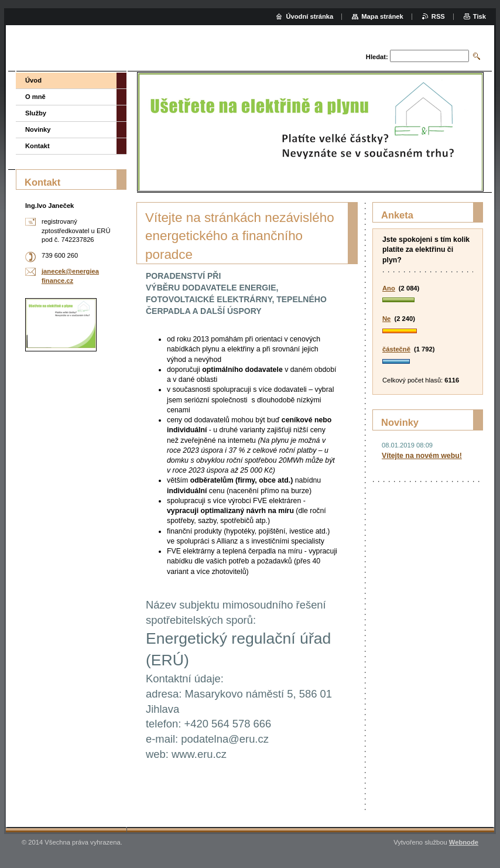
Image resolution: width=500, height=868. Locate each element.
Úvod (33, 80)
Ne (386, 319)
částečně (396, 349)
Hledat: (377, 57)
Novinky (38, 129)
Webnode (464, 842)
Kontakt (37, 146)
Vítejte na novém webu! (422, 456)
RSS (438, 16)
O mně (35, 97)
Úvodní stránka (309, 16)
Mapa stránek (382, 16)
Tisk (480, 16)
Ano (389, 288)
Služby (36, 113)
